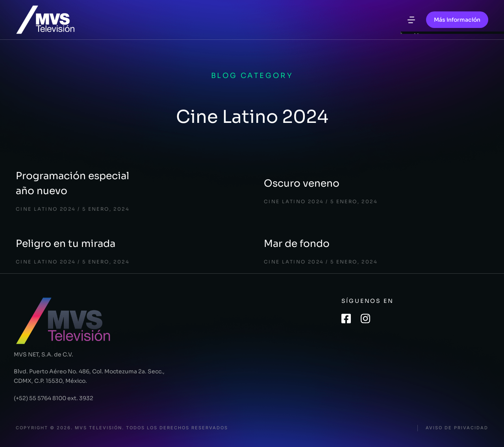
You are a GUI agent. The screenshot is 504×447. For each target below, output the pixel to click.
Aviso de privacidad (457, 428)
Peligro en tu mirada (66, 244)
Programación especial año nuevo (72, 183)
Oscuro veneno (302, 183)
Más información (457, 20)
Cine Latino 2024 (46, 209)
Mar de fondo (297, 244)
